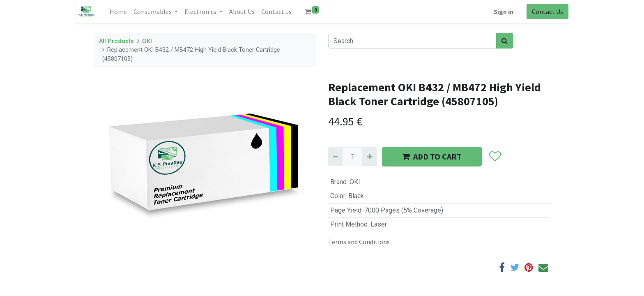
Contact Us (547, 12)
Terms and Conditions (359, 242)
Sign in (504, 12)
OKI (147, 41)
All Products (116, 41)
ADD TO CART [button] (432, 156)
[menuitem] (118, 12)
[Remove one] (335, 157)
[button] (495, 157)
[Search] (505, 41)
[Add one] (369, 157)
